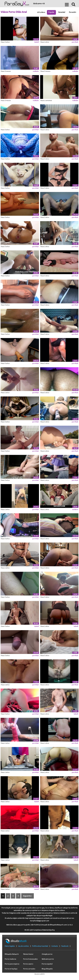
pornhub (75, 42)
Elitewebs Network (12, 954)
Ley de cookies (24, 946)
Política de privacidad (40, 946)
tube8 (37, 42)
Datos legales (10, 946)
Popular (51, 12)
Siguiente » (28, 896)
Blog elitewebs (47, 969)
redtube (36, 71)
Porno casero (28, 964)
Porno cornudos (29, 969)
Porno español (47, 964)
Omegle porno (47, 954)
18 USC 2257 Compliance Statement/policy (40, 930)
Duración (73, 12)
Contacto (55, 946)
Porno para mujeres (12, 964)
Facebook (65, 946)
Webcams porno (48, 959)
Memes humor (28, 954)
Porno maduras (10, 959)
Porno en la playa (11, 969)
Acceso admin (40, 974)
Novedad (62, 12)
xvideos (75, 509)
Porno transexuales (30, 959)
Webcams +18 (39, 4)
